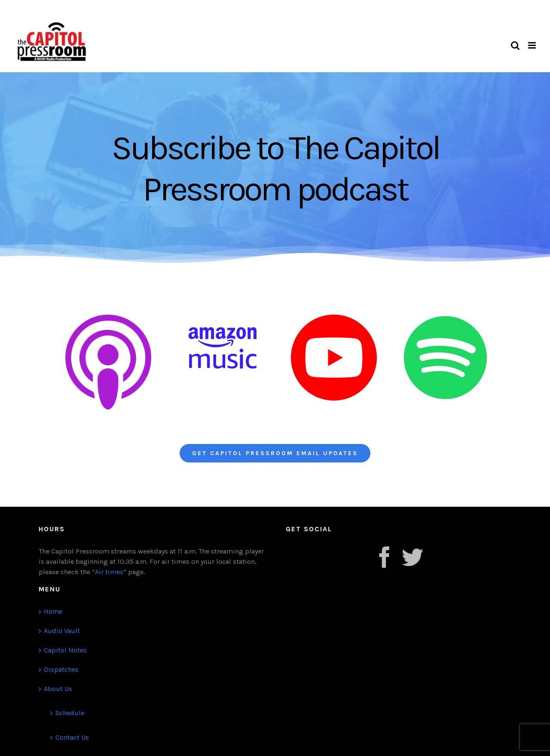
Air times (109, 572)
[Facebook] (385, 557)
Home (53, 611)
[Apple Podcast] (108, 318)
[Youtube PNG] (334, 318)
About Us (58, 689)
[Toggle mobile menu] (533, 45)
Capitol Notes (65, 650)
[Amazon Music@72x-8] (223, 318)
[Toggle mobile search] (515, 45)
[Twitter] (412, 557)
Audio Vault (62, 631)
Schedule (70, 713)
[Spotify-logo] (445, 318)
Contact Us (72, 737)
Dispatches (61, 669)
